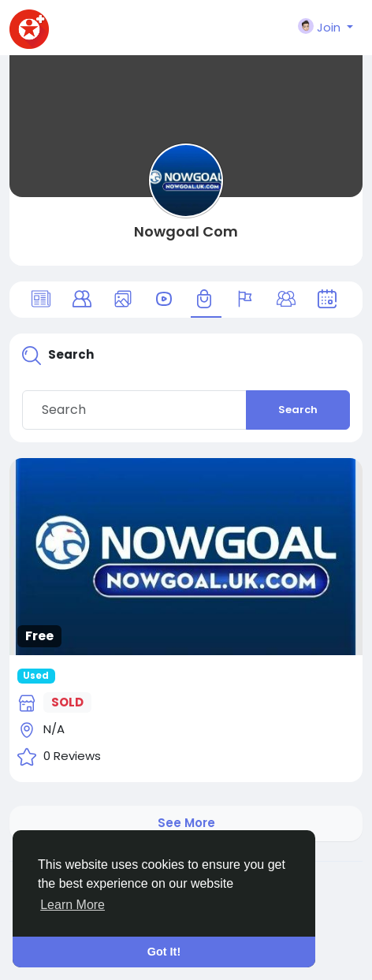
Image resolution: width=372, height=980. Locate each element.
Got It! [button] (164, 952)
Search (298, 410)
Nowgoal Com (186, 231)
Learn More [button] (73, 905)
